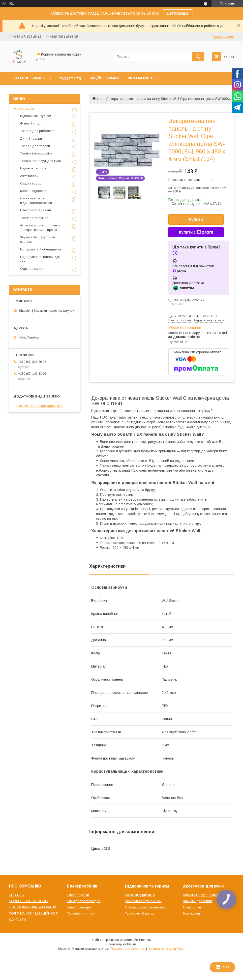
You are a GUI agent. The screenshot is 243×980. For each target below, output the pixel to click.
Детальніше (178, 13)
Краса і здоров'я (33, 191)
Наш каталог (24, 109)
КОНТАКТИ (17, 920)
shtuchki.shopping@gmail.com (41, 406)
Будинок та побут (34, 168)
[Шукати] (198, 57)
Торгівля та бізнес (34, 218)
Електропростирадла (84, 901)
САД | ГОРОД (70, 78)
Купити (196, 219)
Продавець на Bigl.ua (121, 944)
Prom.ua (145, 940)
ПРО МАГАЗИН (140, 78)
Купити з (196, 232)
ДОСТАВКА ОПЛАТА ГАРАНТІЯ (33, 907)
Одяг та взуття (32, 269)
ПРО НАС (16, 895)
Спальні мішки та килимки (145, 907)
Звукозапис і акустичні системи (37, 239)
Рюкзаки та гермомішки (143, 901)
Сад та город (31, 183)
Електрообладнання (36, 210)
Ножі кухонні (193, 913)
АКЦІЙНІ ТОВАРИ (104, 78)
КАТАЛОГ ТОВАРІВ (29, 78)
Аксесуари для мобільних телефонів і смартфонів (40, 228)
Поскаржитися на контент (128, 949)
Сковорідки (192, 907)
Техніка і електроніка (36, 153)
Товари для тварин (35, 146)
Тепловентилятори (81, 913)
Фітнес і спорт (31, 123)
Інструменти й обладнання (41, 249)
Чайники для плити (197, 901)
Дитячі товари (31, 138)
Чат (222, 967)
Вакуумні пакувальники (201, 895)
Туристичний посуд (140, 913)
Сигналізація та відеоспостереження (36, 200)
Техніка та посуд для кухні (41, 161)
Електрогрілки (78, 895)
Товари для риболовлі (38, 131)
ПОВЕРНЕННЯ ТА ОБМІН (29, 901)
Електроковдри (79, 907)
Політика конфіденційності (166, 949)
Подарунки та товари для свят (40, 259)
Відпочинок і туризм (36, 116)
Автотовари (29, 176)
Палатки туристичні (140, 895)
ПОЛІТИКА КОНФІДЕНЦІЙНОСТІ (34, 913)
